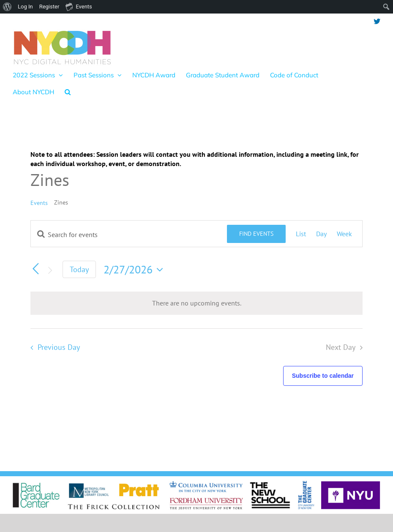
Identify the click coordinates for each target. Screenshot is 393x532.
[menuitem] (7, 7)
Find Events (256, 234)
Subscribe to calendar (323, 376)
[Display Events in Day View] (321, 234)
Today (79, 269)
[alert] (196, 303)
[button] (68, 92)
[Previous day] (35, 269)
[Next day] (50, 270)
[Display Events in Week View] (344, 234)
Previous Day (59, 347)
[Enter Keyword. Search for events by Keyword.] (129, 235)
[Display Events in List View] (301, 234)
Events (39, 203)
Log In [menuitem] (25, 7)
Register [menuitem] (49, 7)
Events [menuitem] (79, 6)
